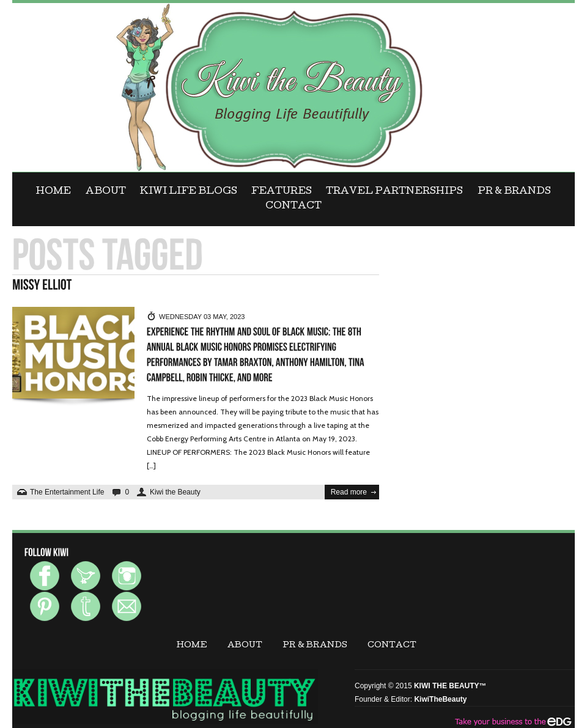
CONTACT (293, 207)
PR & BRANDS (514, 192)
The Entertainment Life (67, 492)
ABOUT (106, 192)
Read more (349, 492)
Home (54, 192)
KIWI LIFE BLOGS (189, 192)
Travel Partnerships (394, 192)
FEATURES (282, 192)
